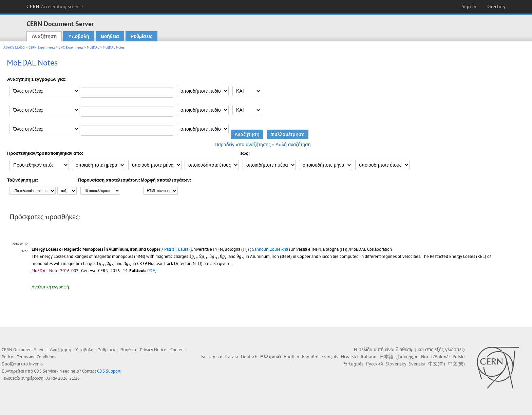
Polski (459, 357)
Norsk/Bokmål (435, 357)
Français (330, 357)
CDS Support (109, 371)
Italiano (369, 357)
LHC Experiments (71, 47)
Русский (375, 364)
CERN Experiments (42, 47)
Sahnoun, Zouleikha (270, 249)
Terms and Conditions (36, 357)
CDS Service (45, 371)
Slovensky (396, 364)
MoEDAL (93, 47)
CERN (55, 6)
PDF (151, 271)
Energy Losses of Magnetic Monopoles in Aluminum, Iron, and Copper (96, 249)
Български (212, 357)
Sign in (469, 6)
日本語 (386, 357)
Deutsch (249, 357)
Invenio (36, 364)
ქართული (407, 357)
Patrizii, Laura (176, 249)
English (291, 357)
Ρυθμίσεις (141, 36)
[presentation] (208, 257)
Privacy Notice (153, 350)
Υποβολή (79, 36)
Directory (496, 6)
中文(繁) (456, 364)
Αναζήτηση (44, 36)
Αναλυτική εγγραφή (50, 287)
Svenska (417, 364)
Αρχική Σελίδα (14, 47)
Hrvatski (349, 357)
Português (353, 364)
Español (310, 357)
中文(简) (437, 364)
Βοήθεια (110, 36)
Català (232, 357)
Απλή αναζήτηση (293, 145)
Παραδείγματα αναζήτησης (243, 145)
